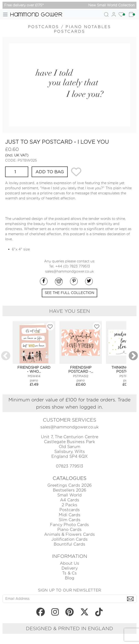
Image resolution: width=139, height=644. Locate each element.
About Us (69, 563)
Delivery (70, 568)
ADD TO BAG (50, 172)
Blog (70, 578)
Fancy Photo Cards (69, 525)
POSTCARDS (44, 27)
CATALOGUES (69, 478)
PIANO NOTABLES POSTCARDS (83, 29)
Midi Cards (70, 515)
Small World (69, 495)
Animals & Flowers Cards (69, 534)
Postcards (70, 510)
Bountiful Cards (69, 544)
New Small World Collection (112, 5)
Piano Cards (69, 530)
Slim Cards (70, 520)
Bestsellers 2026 (69, 490)
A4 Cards (70, 500)
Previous (6, 356)
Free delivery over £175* (24, 5)
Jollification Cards (69, 539)
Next (133, 356)
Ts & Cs (69, 573)
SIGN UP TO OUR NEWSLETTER (69, 590)
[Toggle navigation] (5, 14)
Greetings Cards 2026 (69, 485)
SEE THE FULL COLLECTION (69, 293)
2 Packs (69, 505)
